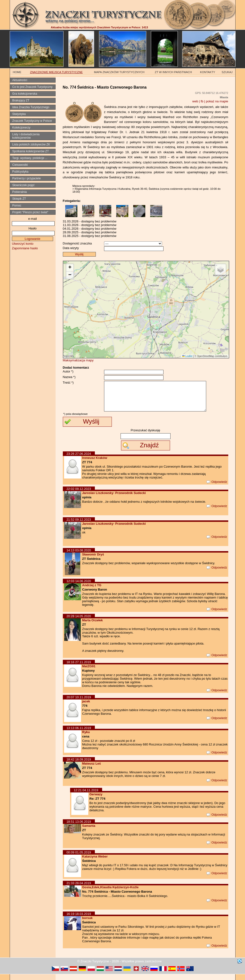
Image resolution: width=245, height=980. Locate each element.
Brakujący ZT (21, 100)
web (195, 101)
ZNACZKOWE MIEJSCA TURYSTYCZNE (56, 72)
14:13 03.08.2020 (79, 556)
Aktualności (20, 80)
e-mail (32, 219)
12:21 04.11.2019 (86, 796)
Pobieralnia (20, 192)
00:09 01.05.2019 (79, 858)
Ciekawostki (20, 165)
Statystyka (19, 114)
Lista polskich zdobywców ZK (31, 144)
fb (202, 101)
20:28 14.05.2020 (79, 622)
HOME (17, 72)
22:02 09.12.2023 (79, 495)
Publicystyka (20, 172)
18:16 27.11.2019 (79, 668)
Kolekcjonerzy (21, 128)
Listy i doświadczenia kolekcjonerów (26, 136)
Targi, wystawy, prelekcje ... (30, 158)
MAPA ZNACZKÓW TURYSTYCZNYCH (119, 72)
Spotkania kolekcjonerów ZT (31, 151)
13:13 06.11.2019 (79, 734)
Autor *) (68, 371)
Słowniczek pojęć (24, 185)
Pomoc (17, 205)
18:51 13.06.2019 (79, 827)
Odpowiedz (217, 488)
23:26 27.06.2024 (79, 460)
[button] (70, 268)
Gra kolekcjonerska (25, 94)
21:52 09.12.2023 (79, 525)
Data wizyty (71, 248)
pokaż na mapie (217, 101)
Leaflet (187, 356)
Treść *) (68, 383)
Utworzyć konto (23, 244)
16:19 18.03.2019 (79, 920)
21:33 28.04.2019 (79, 889)
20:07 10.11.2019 (79, 703)
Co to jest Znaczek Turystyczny (33, 87)
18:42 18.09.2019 (79, 765)
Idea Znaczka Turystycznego (31, 107)
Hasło (32, 228)
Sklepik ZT (19, 199)
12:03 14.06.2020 (79, 587)
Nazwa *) (69, 377)
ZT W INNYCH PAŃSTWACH (173, 72)
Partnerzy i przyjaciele (27, 178)
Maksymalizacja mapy (78, 360)
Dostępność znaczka (77, 243)
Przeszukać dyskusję (145, 436)
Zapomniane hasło (25, 248)
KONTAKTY (208, 72)
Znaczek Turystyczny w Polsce (32, 121)
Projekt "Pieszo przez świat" (30, 212)
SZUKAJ (227, 72)
